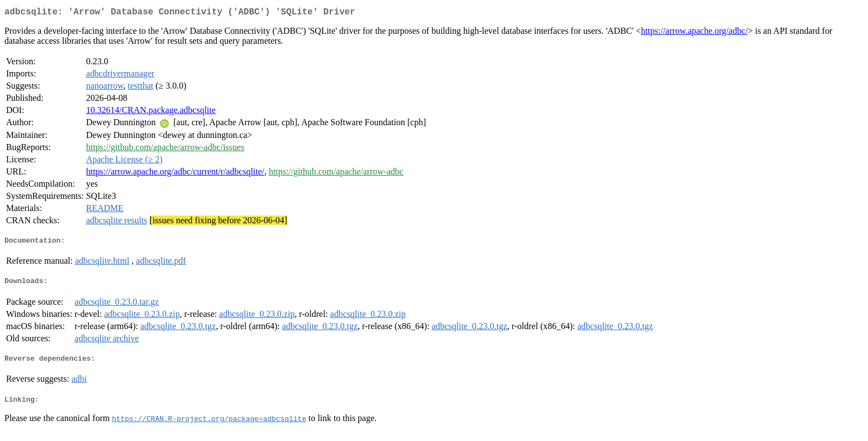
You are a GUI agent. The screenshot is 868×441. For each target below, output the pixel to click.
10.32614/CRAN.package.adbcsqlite (151, 112)
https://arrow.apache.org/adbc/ (694, 33)
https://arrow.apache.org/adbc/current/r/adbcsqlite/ (175, 174)
